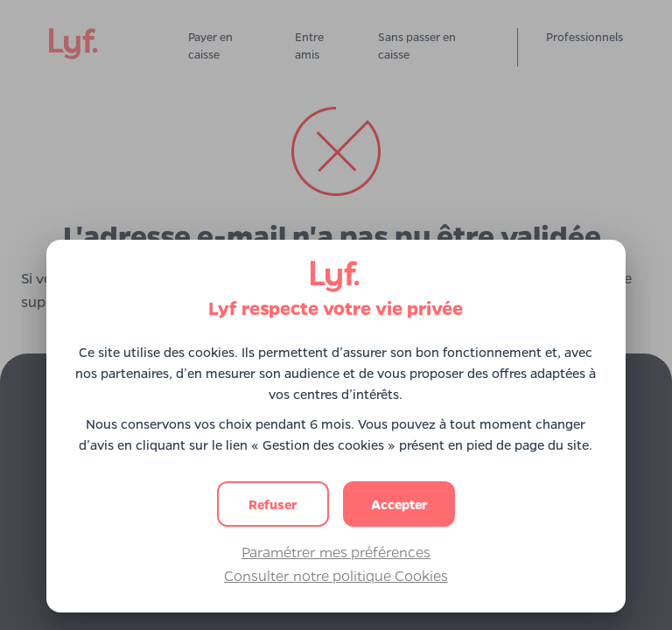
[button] (399, 504)
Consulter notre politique (336, 575)
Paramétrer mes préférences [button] (336, 552)
